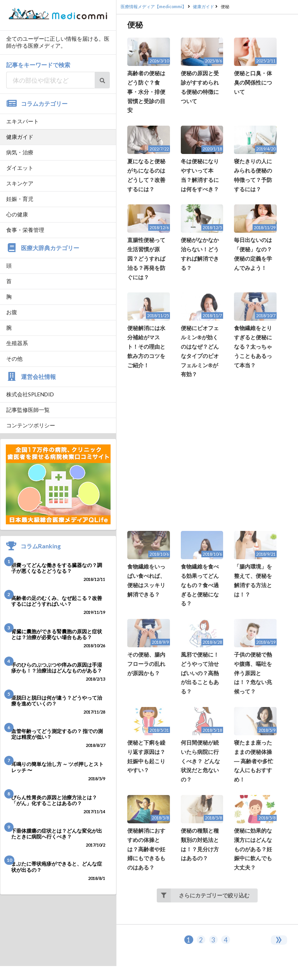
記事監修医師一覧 (28, 410)
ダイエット (20, 168)
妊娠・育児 (20, 199)
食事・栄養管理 (25, 230)
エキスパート (23, 121)
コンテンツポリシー (31, 425)
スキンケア (20, 183)
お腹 (12, 312)
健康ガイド (20, 137)
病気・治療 (20, 152)
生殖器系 (17, 343)
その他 (14, 359)
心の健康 (17, 214)
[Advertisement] (207, 455)
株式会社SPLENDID (30, 394)
